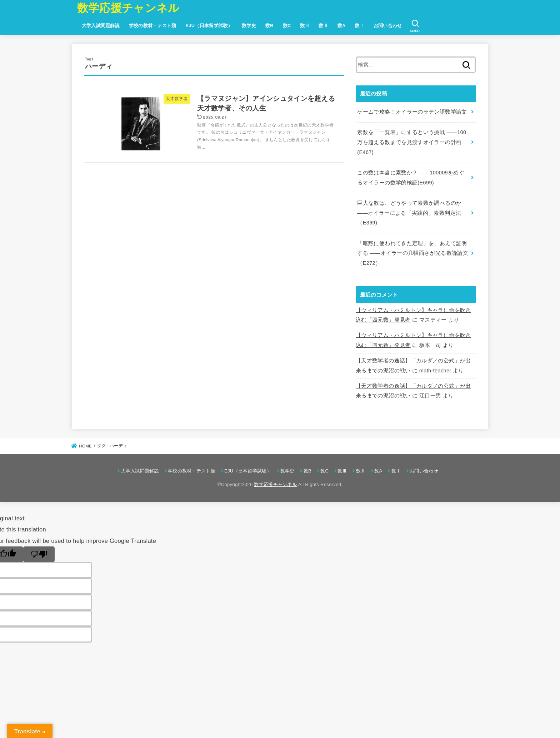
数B (269, 26)
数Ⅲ (305, 26)
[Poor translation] (39, 554)
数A (342, 26)
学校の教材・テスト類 (153, 26)
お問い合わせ (388, 26)
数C (287, 26)
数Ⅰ (359, 26)
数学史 (249, 26)
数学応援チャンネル (128, 8)
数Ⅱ (323, 26)
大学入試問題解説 (101, 26)
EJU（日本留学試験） (209, 26)
